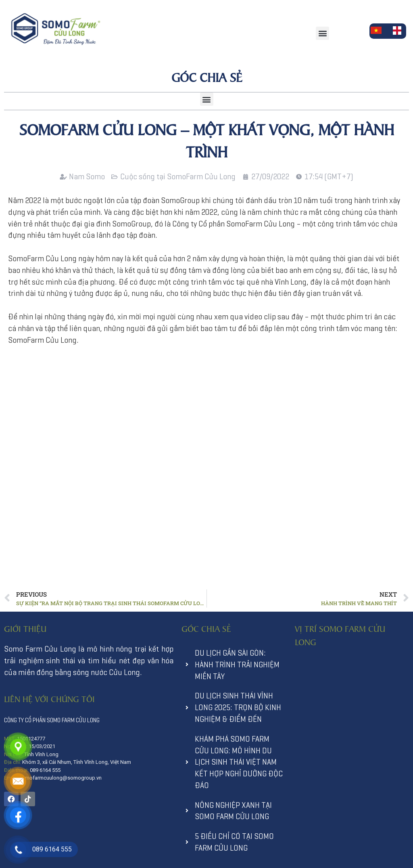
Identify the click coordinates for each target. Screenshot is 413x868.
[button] (322, 33)
